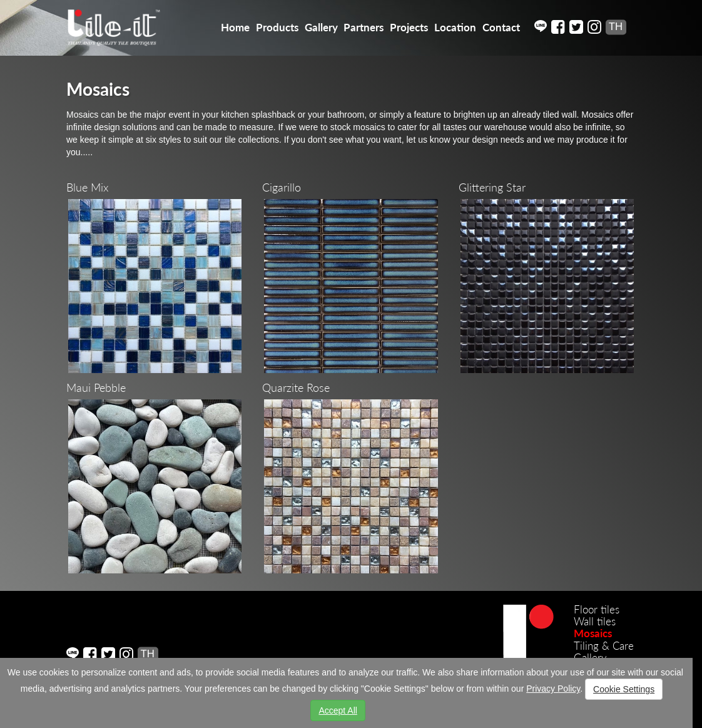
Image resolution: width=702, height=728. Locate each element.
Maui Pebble (96, 387)
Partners (364, 27)
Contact (501, 27)
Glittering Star (492, 187)
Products (277, 27)
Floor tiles (597, 609)
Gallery (321, 27)
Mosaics (593, 633)
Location (455, 27)
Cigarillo (282, 187)
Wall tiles (595, 621)
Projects (409, 27)
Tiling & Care (604, 646)
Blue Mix (87, 187)
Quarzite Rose (296, 387)
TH (616, 27)
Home (235, 27)
